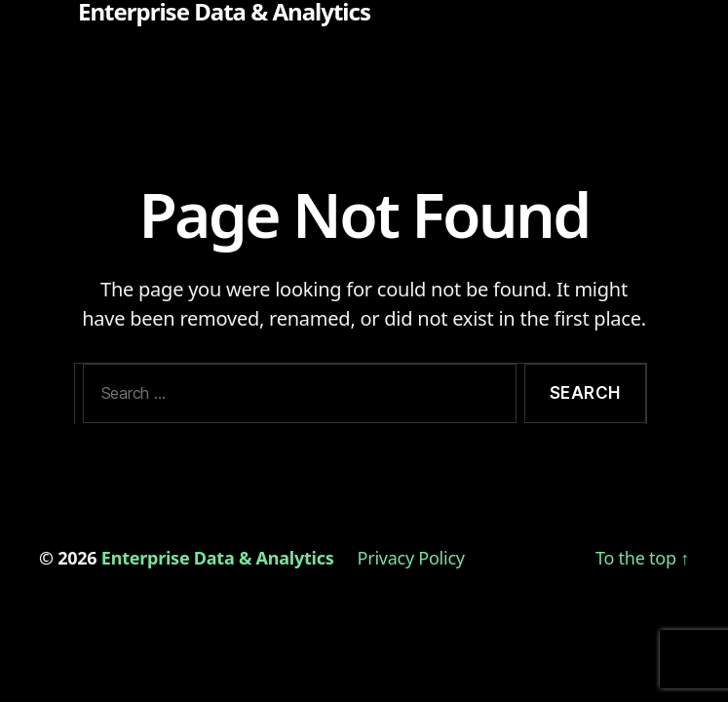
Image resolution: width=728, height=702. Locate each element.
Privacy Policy (411, 558)
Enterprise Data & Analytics (224, 12)
